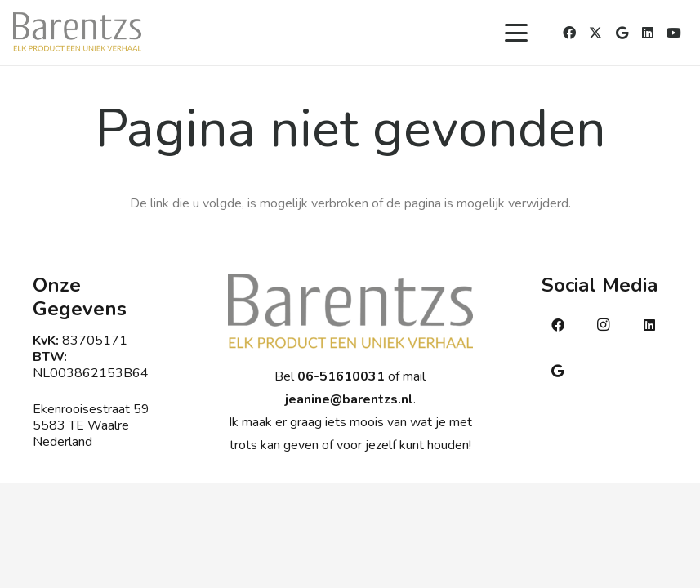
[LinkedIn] (648, 33)
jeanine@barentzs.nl (349, 399)
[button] (516, 33)
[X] (595, 33)
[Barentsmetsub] (77, 33)
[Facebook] (569, 33)
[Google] (622, 33)
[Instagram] (604, 325)
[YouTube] (674, 33)
